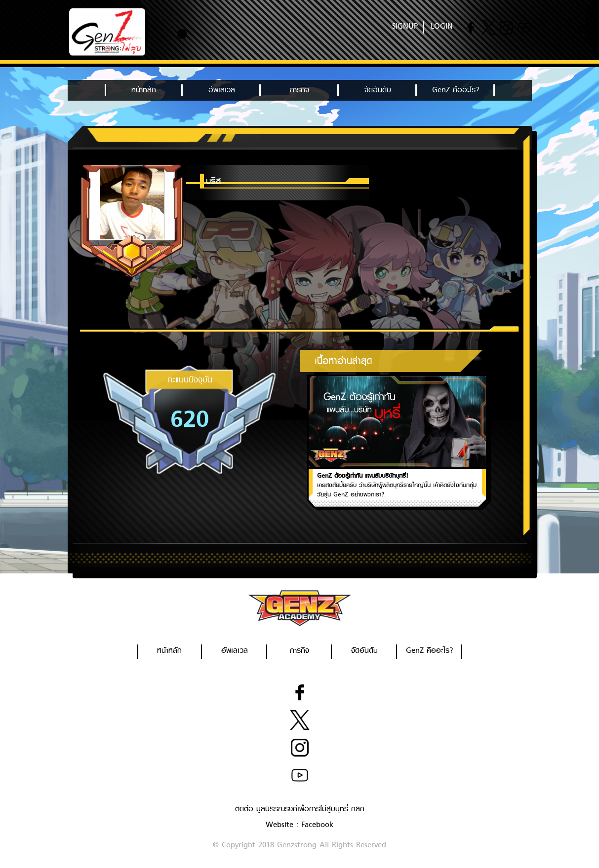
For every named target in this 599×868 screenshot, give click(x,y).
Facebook (317, 825)
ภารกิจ (299, 90)
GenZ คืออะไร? (456, 90)
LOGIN (442, 26)
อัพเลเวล (222, 90)
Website (280, 825)
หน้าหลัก (144, 90)
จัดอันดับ (378, 90)
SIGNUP (405, 26)
